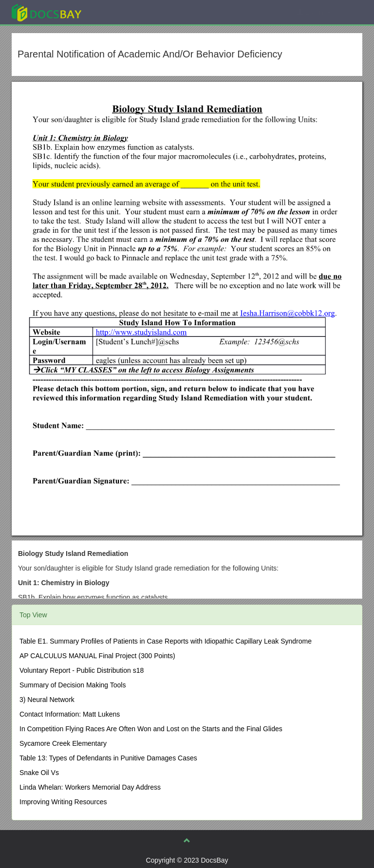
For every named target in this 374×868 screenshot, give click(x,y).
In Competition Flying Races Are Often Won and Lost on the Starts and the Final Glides (151, 729)
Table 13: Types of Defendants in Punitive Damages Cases (108, 758)
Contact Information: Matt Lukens (70, 714)
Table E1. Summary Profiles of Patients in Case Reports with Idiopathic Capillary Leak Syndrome (166, 641)
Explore (120, 12)
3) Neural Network (47, 700)
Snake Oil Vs (39, 773)
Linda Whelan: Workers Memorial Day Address (90, 787)
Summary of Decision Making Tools (73, 685)
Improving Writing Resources (63, 802)
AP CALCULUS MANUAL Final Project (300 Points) (97, 656)
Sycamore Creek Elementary (63, 743)
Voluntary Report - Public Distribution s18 (82, 670)
